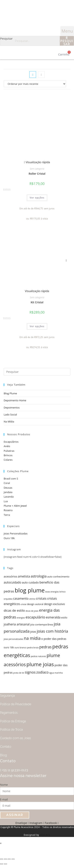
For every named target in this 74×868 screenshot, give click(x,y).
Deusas (8, 488)
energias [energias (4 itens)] (21, 618)
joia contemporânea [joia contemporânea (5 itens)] (42, 625)
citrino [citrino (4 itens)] (32, 599)
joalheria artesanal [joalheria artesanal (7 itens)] (17, 624)
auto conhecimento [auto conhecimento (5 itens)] (58, 577)
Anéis (7, 446)
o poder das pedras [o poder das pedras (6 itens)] (54, 639)
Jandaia (8, 492)
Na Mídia (9, 421)
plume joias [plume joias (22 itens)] (40, 664)
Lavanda (9, 497)
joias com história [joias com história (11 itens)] (52, 631)
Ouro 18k (9, 538)
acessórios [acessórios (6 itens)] (10, 576)
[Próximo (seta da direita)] (5, 864)
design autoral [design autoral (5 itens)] (35, 604)
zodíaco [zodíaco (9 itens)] (42, 672)
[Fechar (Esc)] (2, 859)
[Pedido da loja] (37, 84)
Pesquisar (6, 39)
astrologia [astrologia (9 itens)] (39, 576)
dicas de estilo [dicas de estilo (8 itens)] (14, 610)
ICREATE (45, 835)
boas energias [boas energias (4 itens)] (52, 592)
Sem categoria (37, 169)
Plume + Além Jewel (15, 506)
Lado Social (10, 414)
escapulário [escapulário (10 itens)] (35, 617)
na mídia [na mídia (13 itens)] (32, 638)
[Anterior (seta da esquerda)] (2, 864)
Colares (8, 460)
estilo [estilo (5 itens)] (64, 618)
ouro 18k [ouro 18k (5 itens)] (9, 647)
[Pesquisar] (67, 41)
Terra (7, 515)
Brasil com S (11, 479)
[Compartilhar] (5, 859)
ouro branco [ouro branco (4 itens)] (21, 648)
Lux (6, 501)
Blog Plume (10, 393)
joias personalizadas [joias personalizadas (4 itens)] (13, 639)
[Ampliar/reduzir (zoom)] (13, 859)
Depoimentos (12, 408)
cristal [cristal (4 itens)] (24, 604)
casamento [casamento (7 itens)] (21, 599)
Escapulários (11, 442)
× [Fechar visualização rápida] (1, 843)
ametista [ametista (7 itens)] (24, 576)
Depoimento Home (15, 400)
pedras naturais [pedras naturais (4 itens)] (38, 656)
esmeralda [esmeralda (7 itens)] (53, 617)
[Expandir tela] (9, 859)
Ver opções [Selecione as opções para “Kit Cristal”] (37, 326)
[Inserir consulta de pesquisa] (37, 372)
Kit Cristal (37, 302)
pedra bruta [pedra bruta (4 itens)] (33, 648)
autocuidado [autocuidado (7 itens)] (12, 582)
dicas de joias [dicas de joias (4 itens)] (32, 611)
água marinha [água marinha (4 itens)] (56, 673)
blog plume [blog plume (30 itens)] (30, 590)
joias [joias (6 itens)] (33, 632)
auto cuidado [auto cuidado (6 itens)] (30, 582)
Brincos (8, 455)
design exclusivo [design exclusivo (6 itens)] (55, 604)
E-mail (4, 799)
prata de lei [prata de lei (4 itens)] (19, 673)
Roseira (8, 510)
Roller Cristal (37, 174)
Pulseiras (9, 451)
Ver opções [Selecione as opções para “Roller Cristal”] (37, 198)
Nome (4, 785)
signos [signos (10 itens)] (30, 672)
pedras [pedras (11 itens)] (45, 647)
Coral (7, 483)
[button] (67, 31)
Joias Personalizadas (16, 533)
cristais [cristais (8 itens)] (41, 598)
